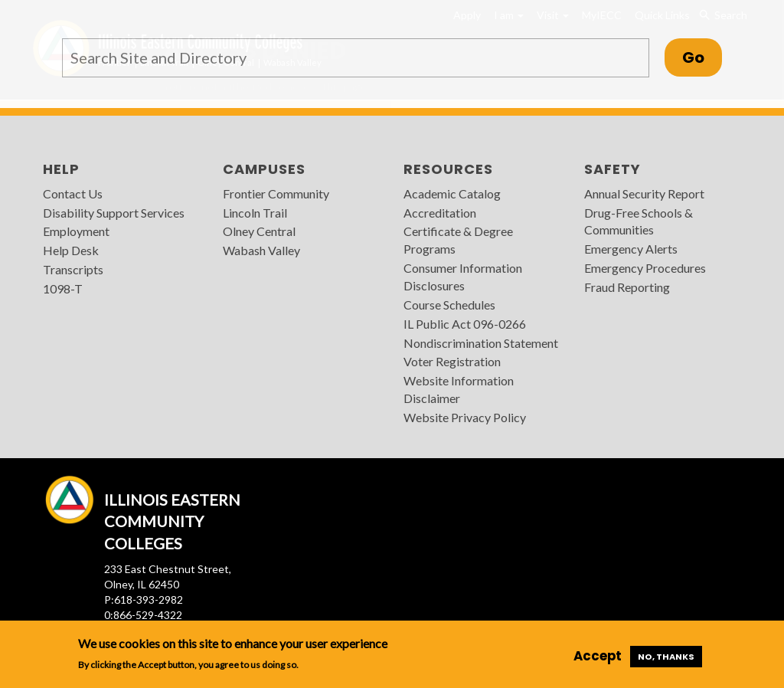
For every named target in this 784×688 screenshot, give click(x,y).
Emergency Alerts (631, 249)
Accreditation (440, 213)
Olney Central (259, 231)
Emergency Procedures (645, 268)
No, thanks (666, 657)
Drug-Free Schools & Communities (639, 221)
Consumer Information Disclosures (463, 277)
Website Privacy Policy (465, 417)
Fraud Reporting (627, 287)
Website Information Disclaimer (459, 389)
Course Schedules (449, 305)
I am (509, 15)
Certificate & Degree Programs (458, 240)
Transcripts (73, 269)
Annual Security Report (644, 193)
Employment (76, 231)
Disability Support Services (114, 213)
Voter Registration (452, 361)
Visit (553, 15)
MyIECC (602, 15)
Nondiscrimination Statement (481, 343)
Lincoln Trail (255, 213)
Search (723, 15)
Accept (598, 656)
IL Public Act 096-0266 (465, 324)
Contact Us (73, 193)
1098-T (63, 288)
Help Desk (71, 250)
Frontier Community (276, 193)
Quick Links (662, 15)
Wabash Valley (261, 250)
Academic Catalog (452, 193)
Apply (467, 15)
